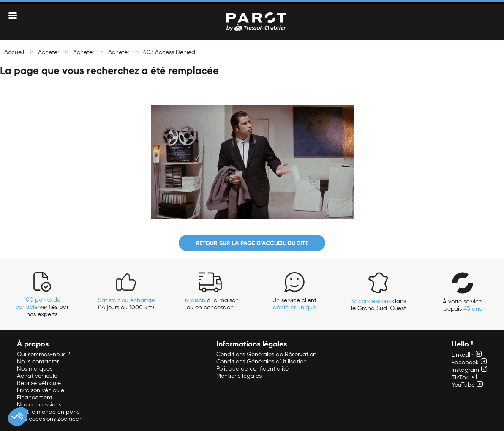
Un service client (294, 304)
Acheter (49, 52)
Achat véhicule (37, 376)
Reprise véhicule (39, 383)
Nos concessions (39, 405)
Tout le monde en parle (48, 412)
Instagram (469, 370)
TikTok (464, 378)
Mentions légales (239, 376)
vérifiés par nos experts (42, 307)
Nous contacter (38, 361)
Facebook (469, 362)
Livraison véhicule (41, 390)
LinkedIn (467, 355)
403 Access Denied (169, 52)
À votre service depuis (462, 305)
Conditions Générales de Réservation (266, 354)
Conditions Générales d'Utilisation (262, 361)
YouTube (467, 385)
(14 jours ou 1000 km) (126, 304)
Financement (35, 397)
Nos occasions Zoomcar (49, 419)
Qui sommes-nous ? (44, 354)
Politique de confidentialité (252, 369)
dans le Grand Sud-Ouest (378, 305)
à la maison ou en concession (210, 304)
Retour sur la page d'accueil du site (252, 243)
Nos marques (35, 369)
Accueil (14, 52)
